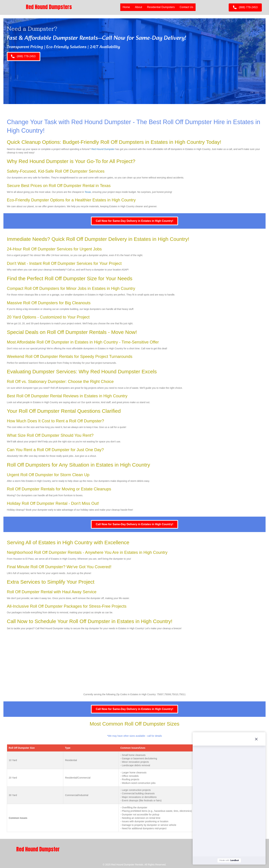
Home (126, 7)
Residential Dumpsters (161, 7)
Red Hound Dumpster (103, 149)
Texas (88, 192)
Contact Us (186, 7)
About (138, 7)
